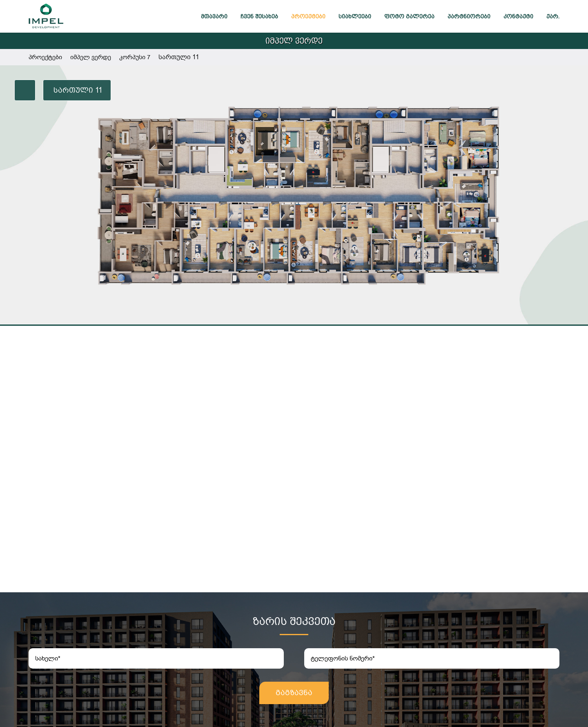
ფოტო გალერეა (409, 16)
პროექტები (308, 16)
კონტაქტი (518, 16)
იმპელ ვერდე (294, 41)
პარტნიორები (469, 16)
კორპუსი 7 (135, 57)
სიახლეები (355, 16)
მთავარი (214, 16)
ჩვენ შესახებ (259, 16)
